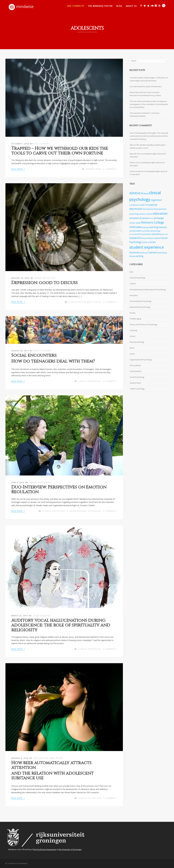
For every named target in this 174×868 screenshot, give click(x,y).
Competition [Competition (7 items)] (134, 205)
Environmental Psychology (141, 301)
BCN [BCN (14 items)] (141, 193)
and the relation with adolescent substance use (52, 776)
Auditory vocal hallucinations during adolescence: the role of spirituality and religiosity (61, 625)
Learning (133, 330)
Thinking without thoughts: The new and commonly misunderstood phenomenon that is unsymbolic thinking (149, 136)
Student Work (93, 169)
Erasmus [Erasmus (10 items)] (144, 218)
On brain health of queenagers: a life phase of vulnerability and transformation (149, 79)
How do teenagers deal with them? (53, 361)
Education (134, 295)
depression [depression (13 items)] (136, 209)
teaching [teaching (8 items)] (143, 253)
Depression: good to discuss (44, 283)
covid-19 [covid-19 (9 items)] (143, 205)
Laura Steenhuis (42, 616)
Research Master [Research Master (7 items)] (147, 238)
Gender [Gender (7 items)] (132, 223)
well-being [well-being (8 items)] (162, 253)
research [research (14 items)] (135, 238)
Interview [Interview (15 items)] (135, 227)
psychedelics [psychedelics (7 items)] (146, 234)
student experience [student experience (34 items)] (147, 247)
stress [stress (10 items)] (153, 242)
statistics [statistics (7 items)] (146, 242)
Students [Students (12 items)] (134, 252)
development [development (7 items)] (148, 209)
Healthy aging (135, 319)
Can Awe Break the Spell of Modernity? (146, 86)
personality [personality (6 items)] (133, 234)
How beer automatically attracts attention (51, 765)
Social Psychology (137, 377)
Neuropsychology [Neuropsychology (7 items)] (153, 231)
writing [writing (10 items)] (140, 256)
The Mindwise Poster (100, 6)
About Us (131, 6)
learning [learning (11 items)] (154, 227)
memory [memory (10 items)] (163, 227)
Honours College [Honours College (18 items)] (152, 222)
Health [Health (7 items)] (138, 223)
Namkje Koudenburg (41, 482)
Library (133, 336)
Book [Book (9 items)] (146, 193)
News (132, 348)
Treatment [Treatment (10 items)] (152, 253)
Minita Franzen (43, 351)
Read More (18, 169)
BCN (131, 272)
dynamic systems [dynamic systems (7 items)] (146, 214)
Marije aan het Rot (45, 278)
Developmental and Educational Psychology (148, 290)
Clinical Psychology (80, 302)
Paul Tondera (42, 144)
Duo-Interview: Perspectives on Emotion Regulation (59, 490)
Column (133, 284)
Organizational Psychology (85, 511)
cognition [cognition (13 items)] (156, 200)
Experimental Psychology (140, 307)
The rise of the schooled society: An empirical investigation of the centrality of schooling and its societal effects (149, 104)
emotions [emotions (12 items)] (135, 218)
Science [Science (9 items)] (157, 238)
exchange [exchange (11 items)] (159, 218)
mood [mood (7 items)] (144, 231)
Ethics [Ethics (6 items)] (151, 218)
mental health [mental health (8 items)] (135, 231)
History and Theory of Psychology (144, 324)
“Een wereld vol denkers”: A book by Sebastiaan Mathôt (145, 115)
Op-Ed (98, 302)
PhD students (135, 365)
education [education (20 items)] (160, 213)
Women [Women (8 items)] (133, 256)
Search (164, 6)
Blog (119, 6)
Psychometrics (136, 371)
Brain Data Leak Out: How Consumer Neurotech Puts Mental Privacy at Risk (145, 94)
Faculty (133, 313)
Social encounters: (34, 355)
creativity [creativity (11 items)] (152, 205)
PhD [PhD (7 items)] (139, 234)
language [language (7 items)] (145, 227)
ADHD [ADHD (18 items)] (133, 193)
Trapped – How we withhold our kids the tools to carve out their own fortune (60, 151)
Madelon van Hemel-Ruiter (48, 758)
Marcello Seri (135, 154)
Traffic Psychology (137, 389)
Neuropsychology (137, 342)
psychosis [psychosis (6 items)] (165, 234)
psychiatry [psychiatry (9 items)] (156, 234)
